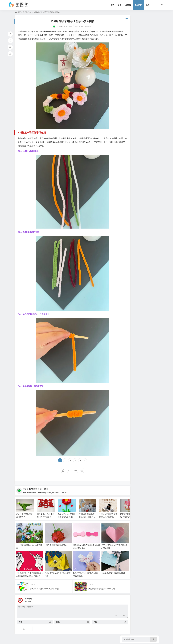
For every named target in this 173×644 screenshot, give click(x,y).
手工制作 (138, 5)
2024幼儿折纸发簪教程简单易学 (105, 572)
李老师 (31, 493)
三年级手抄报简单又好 (144, 131)
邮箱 (54, 621)
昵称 (20, 621)
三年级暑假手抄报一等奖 (145, 32)
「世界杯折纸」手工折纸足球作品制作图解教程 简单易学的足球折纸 (28, 575)
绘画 (120, 5)
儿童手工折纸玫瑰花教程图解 (53, 547)
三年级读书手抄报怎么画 (145, 98)
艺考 (148, 5)
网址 (88, 621)
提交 (25, 628)
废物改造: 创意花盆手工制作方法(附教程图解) (87, 521)
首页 (113, 5)
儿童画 (128, 5)
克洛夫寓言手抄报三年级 (145, 65)
